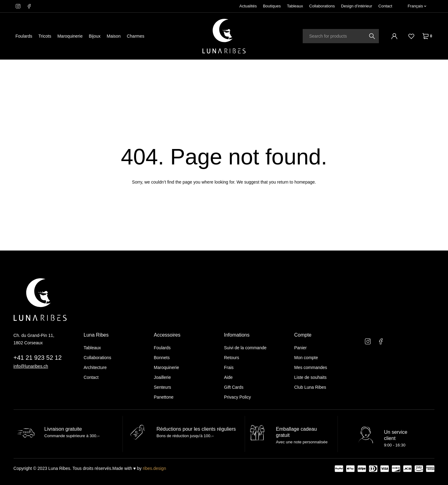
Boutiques (272, 6)
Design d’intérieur (357, 6)
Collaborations (322, 6)
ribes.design (155, 468)
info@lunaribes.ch (31, 366)
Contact (385, 6)
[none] (417, 6)
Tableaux (295, 6)
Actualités (248, 6)
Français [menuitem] (415, 6)
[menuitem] (417, 6)
